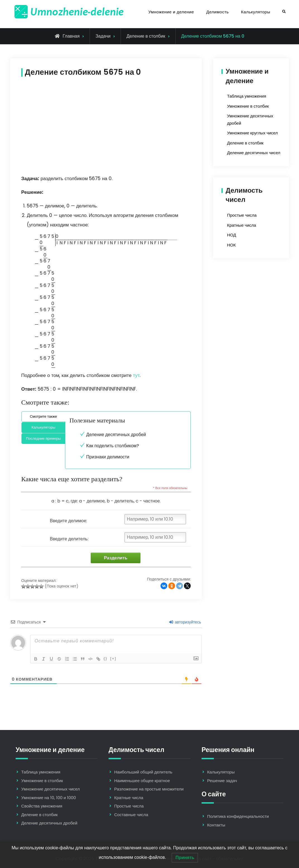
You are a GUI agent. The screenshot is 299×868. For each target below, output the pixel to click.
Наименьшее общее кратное (142, 781)
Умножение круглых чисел (252, 133)
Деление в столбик (146, 36)
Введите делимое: (69, 521)
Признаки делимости (108, 457)
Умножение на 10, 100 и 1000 (49, 798)
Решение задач (222, 781)
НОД (231, 235)
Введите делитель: (69, 539)
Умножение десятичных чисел (51, 789)
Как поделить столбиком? (113, 446)
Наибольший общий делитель (143, 772)
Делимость (217, 12)
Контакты (216, 825)
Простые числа (242, 215)
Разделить (116, 558)
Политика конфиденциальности (238, 816)
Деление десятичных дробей (116, 435)
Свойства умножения (42, 806)
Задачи (103, 36)
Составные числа (131, 815)
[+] (113, 658)
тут (136, 375)
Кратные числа (241, 225)
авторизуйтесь (185, 622)
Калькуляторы (256, 12)
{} (106, 658)
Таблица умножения (247, 96)
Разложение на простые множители (149, 789)
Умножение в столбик (248, 106)
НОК (231, 245)
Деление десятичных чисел (254, 153)
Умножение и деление (171, 12)
